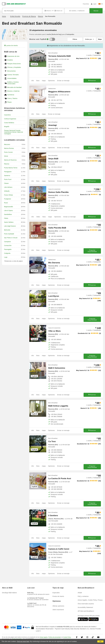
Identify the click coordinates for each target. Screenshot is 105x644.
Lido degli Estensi (10, 226)
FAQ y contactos (83, 596)
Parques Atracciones (14, 64)
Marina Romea (9, 148)
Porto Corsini (8, 152)
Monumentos (11, 71)
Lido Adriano (8, 187)
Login (94, 4)
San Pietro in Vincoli (11, 238)
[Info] (48, 39)
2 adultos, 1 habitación (77, 11)
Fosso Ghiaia (8, 195)
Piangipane (8, 172)
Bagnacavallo (9, 207)
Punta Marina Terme (11, 168)
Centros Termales (13, 75)
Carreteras (11, 95)
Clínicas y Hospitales (14, 67)
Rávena (40, 16)
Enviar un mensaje (63, 81)
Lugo (6, 257)
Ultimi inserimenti (58, 610)
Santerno (7, 176)
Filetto (6, 218)
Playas (9, 102)
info (33, 81)
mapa (44, 81)
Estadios (10, 60)
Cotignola (7, 253)
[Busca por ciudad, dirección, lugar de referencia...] (22, 11)
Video (38, 217)
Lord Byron (54, 296)
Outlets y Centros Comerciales (13, 83)
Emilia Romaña (15, 16)
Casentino (7, 115)
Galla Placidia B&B (57, 228)
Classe (6, 183)
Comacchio (8, 245)
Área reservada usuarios (86, 604)
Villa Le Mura (54, 331)
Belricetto (7, 230)
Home (4, 16)
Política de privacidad (54, 637)
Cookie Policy (67, 637)
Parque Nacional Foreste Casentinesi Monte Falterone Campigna (14, 132)
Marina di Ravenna (10, 160)
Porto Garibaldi (9, 234)
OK (100, 641)
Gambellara (8, 214)
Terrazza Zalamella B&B (59, 56)
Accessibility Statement (85, 607)
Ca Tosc (52, 441)
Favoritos (86, 4)
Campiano (7, 242)
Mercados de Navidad (14, 87)
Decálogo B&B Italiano (9, 593)
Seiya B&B (53, 159)
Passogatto (8, 249)
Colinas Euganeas (10, 119)
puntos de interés (11, 46)
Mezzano (7, 144)
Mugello (7, 127)
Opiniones (51, 81)
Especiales (56, 593)
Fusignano (8, 199)
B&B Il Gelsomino (57, 368)
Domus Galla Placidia (58, 192)
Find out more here (23, 641)
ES (101, 4)
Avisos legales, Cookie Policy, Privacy (90, 600)
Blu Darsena (54, 263)
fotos (38, 81)
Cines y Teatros (12, 98)
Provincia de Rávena (29, 16)
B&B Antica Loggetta (58, 406)
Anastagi (52, 125)
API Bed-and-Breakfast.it (86, 611)
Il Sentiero (53, 515)
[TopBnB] (52, 39)
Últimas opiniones (58, 606)
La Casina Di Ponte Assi (60, 478)
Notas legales (44, 637)
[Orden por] (90, 39)
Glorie (6, 156)
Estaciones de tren (13, 56)
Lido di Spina (8, 211)
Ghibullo (7, 191)
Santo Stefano (9, 222)
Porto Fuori (8, 179)
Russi (6, 203)
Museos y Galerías (13, 91)
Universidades (12, 78)
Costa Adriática (9, 123)
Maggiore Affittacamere (59, 92)
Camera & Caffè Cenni (59, 549)
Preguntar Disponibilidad (92, 251)
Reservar (92, 81)
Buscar (96, 11)
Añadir (80, 593)
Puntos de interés (58, 596)
